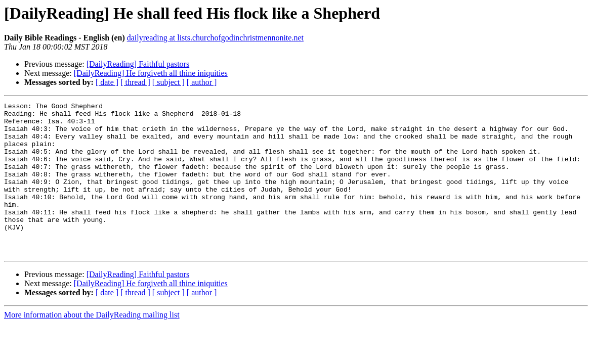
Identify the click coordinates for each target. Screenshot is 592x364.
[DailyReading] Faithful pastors (138, 64)
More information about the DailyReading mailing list (92, 345)
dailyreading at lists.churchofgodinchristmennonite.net (215, 38)
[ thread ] (135, 82)
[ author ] (202, 82)
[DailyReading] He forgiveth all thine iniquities (151, 73)
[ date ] (107, 82)
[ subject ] (168, 82)
